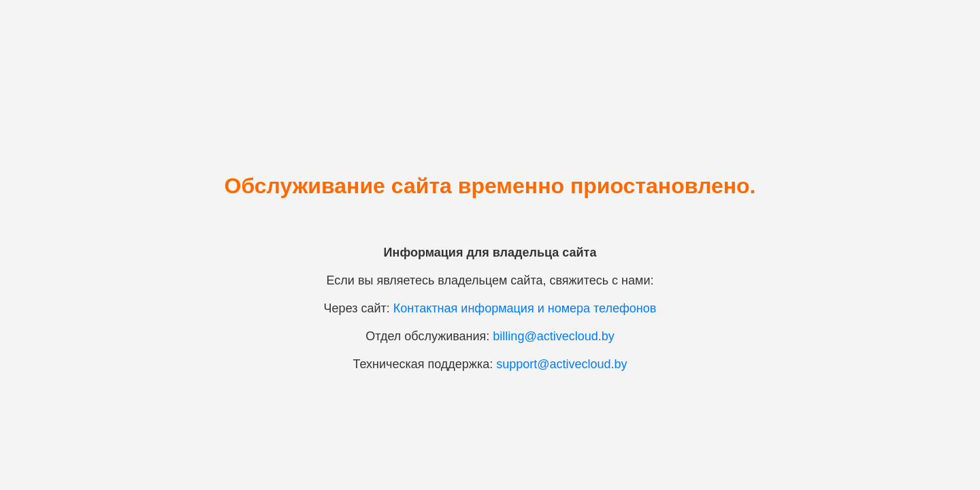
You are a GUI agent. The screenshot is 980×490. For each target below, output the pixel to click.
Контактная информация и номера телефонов (525, 308)
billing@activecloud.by (553, 336)
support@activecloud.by (561, 364)
